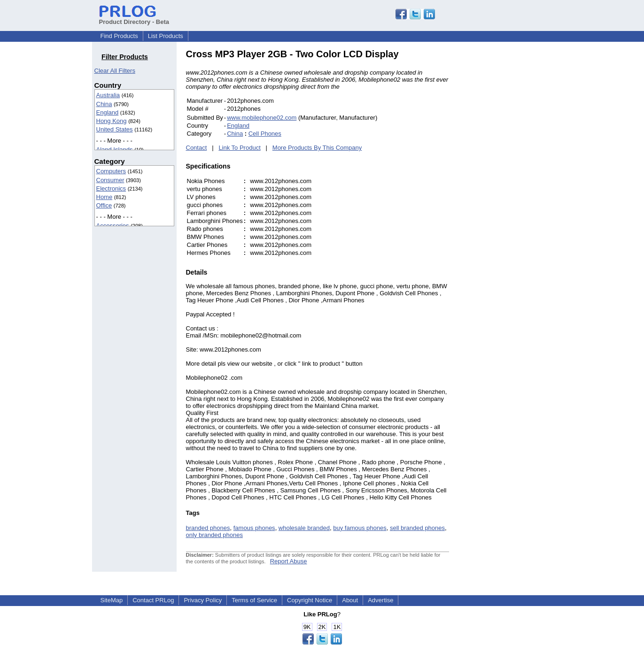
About (350, 600)
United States (115, 129)
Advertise (380, 600)
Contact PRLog (153, 600)
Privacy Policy (203, 600)
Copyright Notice (310, 600)
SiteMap (112, 600)
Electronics (111, 188)
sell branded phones (417, 528)
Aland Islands (115, 150)
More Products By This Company (317, 148)
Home (105, 197)
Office (104, 205)
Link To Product (239, 148)
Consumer (110, 180)
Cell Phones (265, 134)
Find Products (119, 36)
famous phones (254, 528)
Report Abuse (289, 561)
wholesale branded (304, 528)
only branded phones (214, 535)
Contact (197, 148)
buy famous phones (360, 528)
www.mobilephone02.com (262, 118)
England (108, 112)
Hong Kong (112, 121)
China (104, 104)
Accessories (113, 226)
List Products (166, 36)
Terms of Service (254, 600)
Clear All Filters (115, 71)
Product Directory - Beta (134, 18)
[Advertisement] (512, 190)
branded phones (208, 528)
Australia (108, 95)
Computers (111, 171)
